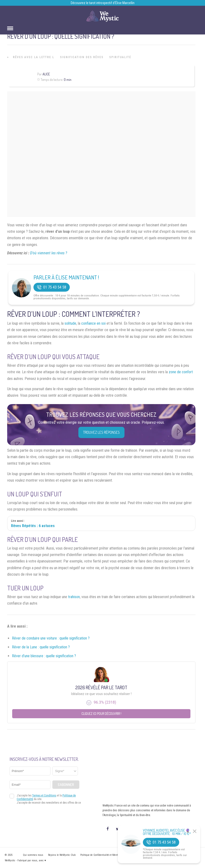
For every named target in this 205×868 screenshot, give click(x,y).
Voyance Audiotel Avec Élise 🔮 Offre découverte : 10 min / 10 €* (167, 832)
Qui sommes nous (33, 855)
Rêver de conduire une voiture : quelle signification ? (51, 638)
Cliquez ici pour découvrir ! (101, 714)
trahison (74, 597)
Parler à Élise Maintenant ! (66, 277)
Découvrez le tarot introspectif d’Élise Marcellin (103, 3)
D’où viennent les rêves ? (49, 253)
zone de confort (181, 372)
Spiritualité (120, 57)
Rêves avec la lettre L (34, 57)
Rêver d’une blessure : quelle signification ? (44, 656)
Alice (46, 74)
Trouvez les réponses (101, 432)
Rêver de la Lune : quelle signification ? (41, 647)
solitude (70, 323)
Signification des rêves (82, 57)
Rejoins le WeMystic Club (62, 855)
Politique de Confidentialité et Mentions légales (106, 855)
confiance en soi (93, 323)
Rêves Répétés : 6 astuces (33, 526)
